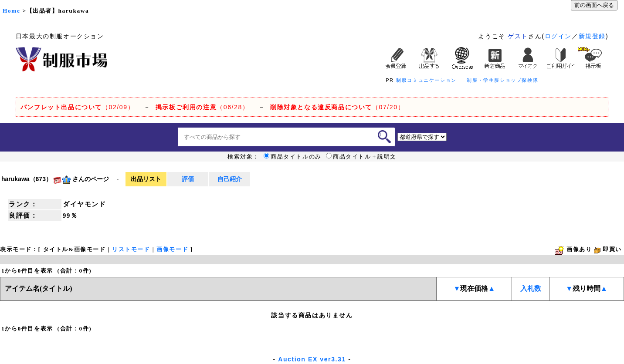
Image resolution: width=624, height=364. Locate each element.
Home (11, 11)
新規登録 (592, 36)
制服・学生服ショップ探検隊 (502, 80)
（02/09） (77, 107)
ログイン (558, 36)
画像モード (172, 249)
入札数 (531, 288)
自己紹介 (230, 179)
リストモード (131, 249)
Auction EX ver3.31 (312, 359)
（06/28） (202, 107)
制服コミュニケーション (426, 80)
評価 (188, 179)
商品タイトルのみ (293, 157)
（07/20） (337, 107)
